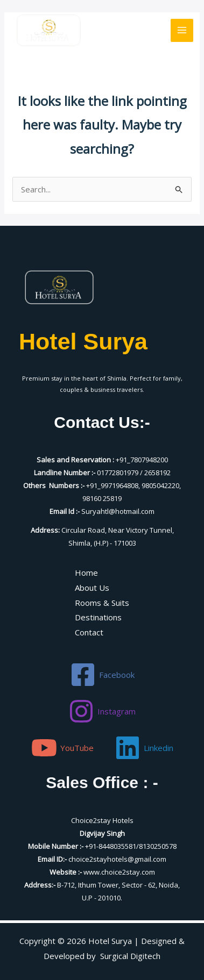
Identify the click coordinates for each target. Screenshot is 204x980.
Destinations (98, 617)
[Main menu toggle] (182, 30)
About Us (92, 588)
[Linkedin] (144, 748)
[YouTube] (62, 748)
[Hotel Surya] (48, 30)
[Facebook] (102, 675)
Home (86, 573)
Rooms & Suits (102, 603)
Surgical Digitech (130, 956)
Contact (89, 632)
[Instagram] (102, 711)
